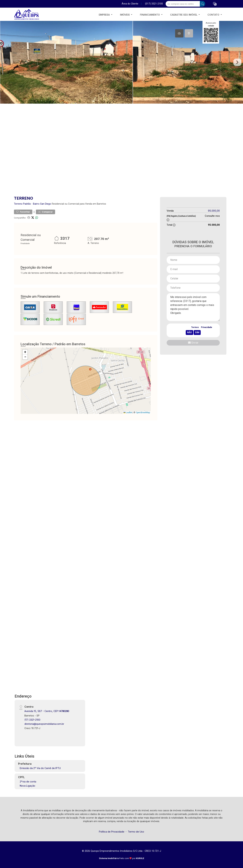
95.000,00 (214, 211)
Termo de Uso (136, 832)
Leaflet (128, 413)
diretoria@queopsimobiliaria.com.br (44, 724)
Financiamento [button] (150, 15)
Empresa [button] (105, 15)
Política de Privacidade (112, 832)
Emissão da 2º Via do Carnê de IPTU (40, 768)
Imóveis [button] (125, 15)
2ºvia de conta (28, 782)
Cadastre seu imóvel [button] (184, 15)
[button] (215, 4)
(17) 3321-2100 (32, 720)
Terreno (18, 204)
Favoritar (23, 212)
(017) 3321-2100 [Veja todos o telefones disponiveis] (154, 4)
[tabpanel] (121, 62)
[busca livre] (202, 4)
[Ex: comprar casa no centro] (183, 4)
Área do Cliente (130, 4)
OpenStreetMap (143, 413)
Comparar (45, 212)
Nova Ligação (27, 786)
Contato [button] (214, 15)
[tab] (179, 33)
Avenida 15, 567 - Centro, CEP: (47, 711)
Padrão (27, 204)
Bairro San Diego (42, 204)
